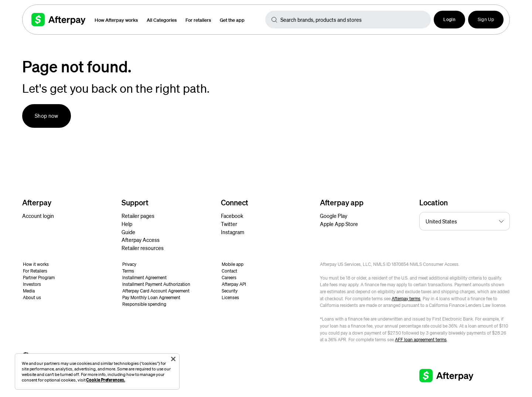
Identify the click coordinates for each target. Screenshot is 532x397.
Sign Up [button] (486, 19)
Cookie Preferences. (105, 380)
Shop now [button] (47, 116)
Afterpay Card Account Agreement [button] (156, 291)
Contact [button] (229, 271)
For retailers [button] (198, 20)
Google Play (334, 216)
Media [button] (29, 291)
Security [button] (230, 291)
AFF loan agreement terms (421, 340)
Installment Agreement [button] (144, 278)
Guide (128, 232)
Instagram (233, 232)
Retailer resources (143, 248)
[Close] (173, 359)
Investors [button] (32, 284)
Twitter (229, 224)
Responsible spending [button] (144, 304)
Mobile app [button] (233, 264)
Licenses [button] (230, 297)
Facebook (232, 216)
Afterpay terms (406, 299)
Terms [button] (128, 271)
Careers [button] (229, 278)
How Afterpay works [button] (116, 20)
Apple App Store (339, 224)
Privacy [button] (129, 264)
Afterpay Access (141, 240)
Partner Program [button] (39, 278)
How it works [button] (36, 264)
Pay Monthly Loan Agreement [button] (151, 297)
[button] (449, 20)
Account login (38, 216)
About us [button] (32, 297)
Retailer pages (138, 216)
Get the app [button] (232, 20)
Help (127, 224)
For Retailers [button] (35, 271)
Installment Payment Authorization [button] (156, 284)
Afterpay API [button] (234, 284)
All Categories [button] (162, 20)
